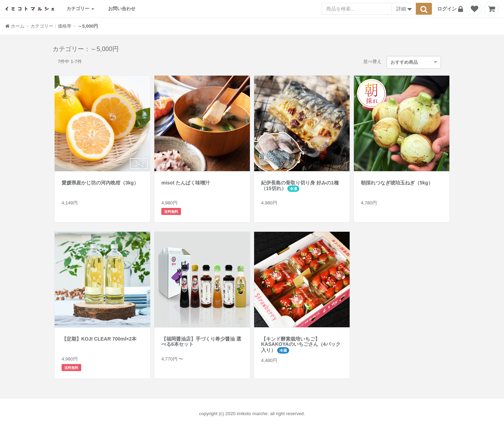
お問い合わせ (122, 9)
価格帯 (65, 26)
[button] (451, 9)
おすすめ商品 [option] (404, 62)
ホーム (15, 26)
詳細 (404, 9)
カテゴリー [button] (80, 9)
